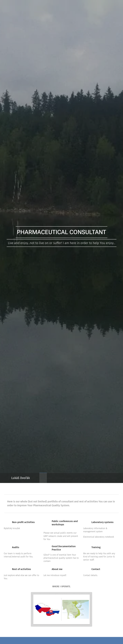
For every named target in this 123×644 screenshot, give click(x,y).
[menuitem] (82, 478)
